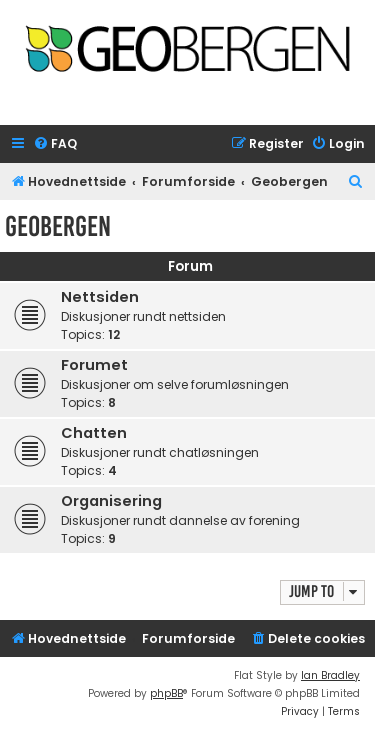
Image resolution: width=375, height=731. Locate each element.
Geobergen (58, 226)
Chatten (94, 433)
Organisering (111, 501)
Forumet (94, 365)
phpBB (166, 693)
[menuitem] (55, 144)
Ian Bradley (330, 675)
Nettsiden (100, 297)
